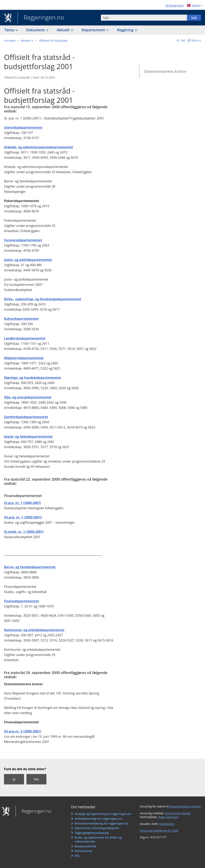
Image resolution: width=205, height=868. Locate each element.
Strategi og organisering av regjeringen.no (103, 814)
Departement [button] (94, 30)
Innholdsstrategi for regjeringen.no (98, 819)
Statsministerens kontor (165, 71)
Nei (36, 779)
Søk (194, 18)
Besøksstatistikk (85, 846)
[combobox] (144, 18)
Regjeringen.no (41, 18)
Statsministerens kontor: (185, 806)
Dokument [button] (36, 30)
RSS (77, 856)
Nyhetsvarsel (83, 851)
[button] (27, 41)
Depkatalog (167, 824)
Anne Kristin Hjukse (178, 813)
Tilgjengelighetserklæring (91, 833)
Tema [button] (10, 30)
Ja (14, 779)
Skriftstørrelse (174, 6)
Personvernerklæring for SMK (159, 831)
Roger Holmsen (168, 817)
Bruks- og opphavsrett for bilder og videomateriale (98, 839)
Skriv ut (196, 40)
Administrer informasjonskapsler (97, 828)
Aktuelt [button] (64, 30)
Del (183, 40)
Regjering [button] (126, 30)
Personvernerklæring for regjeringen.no (101, 823)
